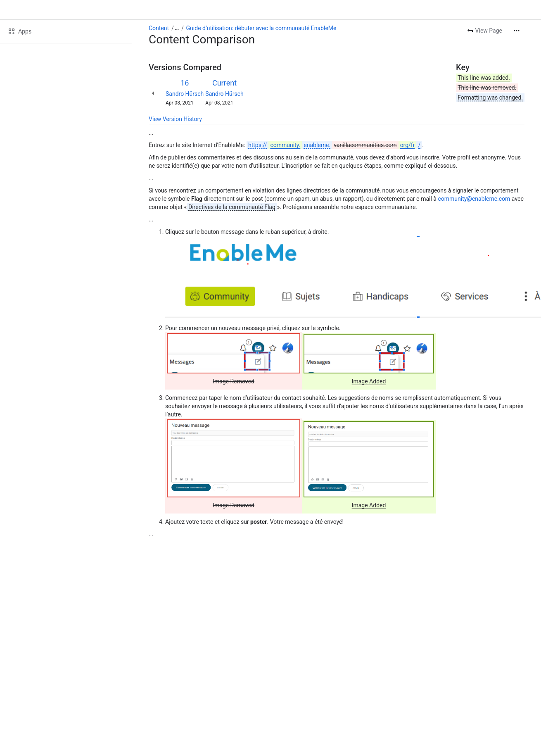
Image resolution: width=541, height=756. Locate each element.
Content (159, 28)
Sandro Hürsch (185, 94)
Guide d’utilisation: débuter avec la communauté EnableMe (261, 28)
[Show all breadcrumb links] (177, 28)
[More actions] (517, 31)
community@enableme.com (474, 199)
